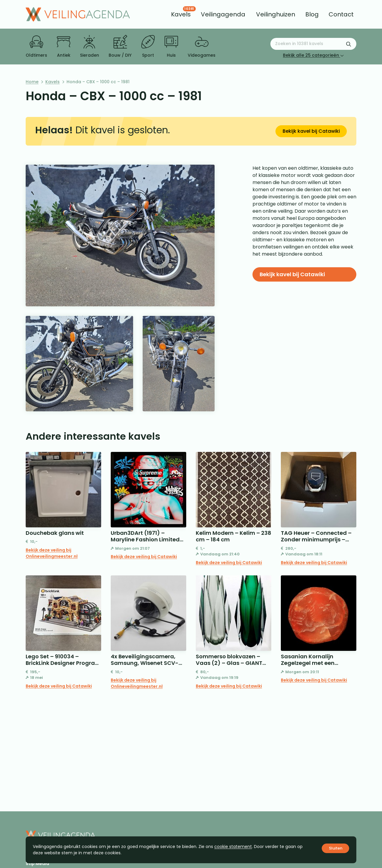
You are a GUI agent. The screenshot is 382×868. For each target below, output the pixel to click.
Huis (171, 47)
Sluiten (336, 848)
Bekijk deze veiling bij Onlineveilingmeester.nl (52, 553)
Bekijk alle (313, 55)
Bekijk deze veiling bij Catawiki (144, 557)
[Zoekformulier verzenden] (349, 44)
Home (32, 82)
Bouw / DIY (120, 47)
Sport (148, 47)
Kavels (53, 82)
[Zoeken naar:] (313, 44)
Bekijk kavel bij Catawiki (311, 131)
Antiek (64, 47)
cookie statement (233, 847)
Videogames (202, 47)
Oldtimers (36, 47)
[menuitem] (181, 14)
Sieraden (90, 47)
